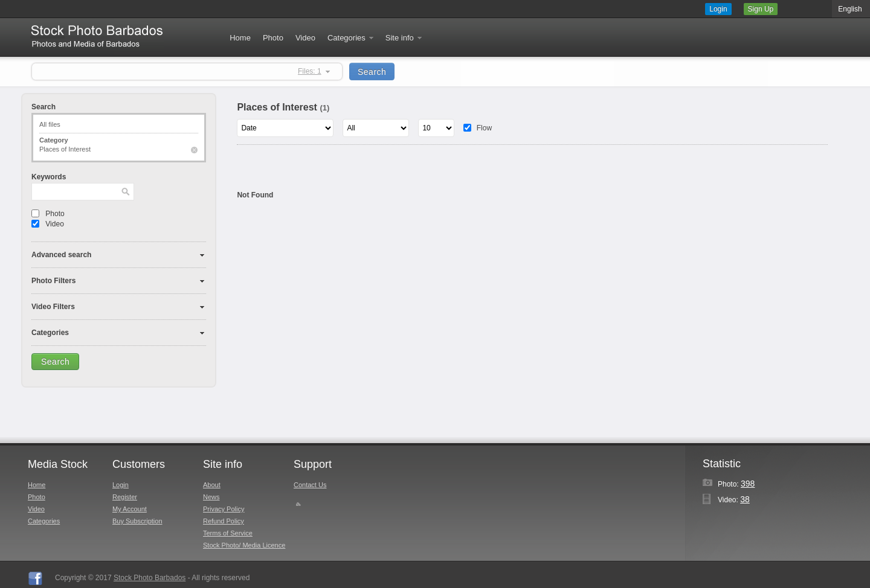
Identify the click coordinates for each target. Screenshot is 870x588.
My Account (130, 509)
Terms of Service (228, 533)
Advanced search (61, 255)
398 (748, 484)
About (212, 485)
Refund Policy (224, 521)
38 (745, 499)
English (850, 9)
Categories (351, 38)
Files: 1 (310, 71)
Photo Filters (53, 281)
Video (305, 38)
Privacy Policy (224, 509)
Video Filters (53, 307)
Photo (273, 38)
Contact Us (310, 485)
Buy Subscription (137, 521)
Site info (404, 38)
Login (718, 9)
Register (125, 497)
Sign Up (761, 9)
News (211, 497)
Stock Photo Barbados (150, 578)
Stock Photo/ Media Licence (244, 545)
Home (240, 38)
